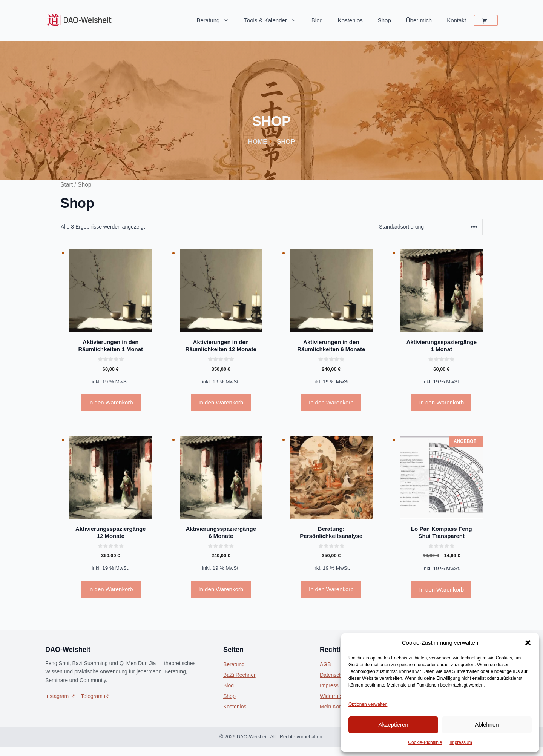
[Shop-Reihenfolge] (428, 227)
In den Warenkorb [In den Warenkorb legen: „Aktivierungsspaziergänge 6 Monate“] (221, 589)
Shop (384, 20)
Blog (317, 20)
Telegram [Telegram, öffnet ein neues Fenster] (95, 696)
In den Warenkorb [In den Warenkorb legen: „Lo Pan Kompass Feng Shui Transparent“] (441, 589)
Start (67, 185)
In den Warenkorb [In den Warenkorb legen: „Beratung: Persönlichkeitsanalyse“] (331, 589)
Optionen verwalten (368, 704)
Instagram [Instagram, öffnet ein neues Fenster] (60, 696)
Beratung (217, 20)
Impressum (461, 742)
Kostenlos (350, 20)
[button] (528, 643)
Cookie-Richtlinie (425, 742)
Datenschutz (334, 675)
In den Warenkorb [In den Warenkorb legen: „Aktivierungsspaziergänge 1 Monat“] (441, 402)
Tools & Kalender (274, 20)
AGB (325, 664)
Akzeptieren (393, 724)
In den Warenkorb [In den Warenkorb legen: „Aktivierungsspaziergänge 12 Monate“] (111, 589)
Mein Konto (333, 707)
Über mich (419, 20)
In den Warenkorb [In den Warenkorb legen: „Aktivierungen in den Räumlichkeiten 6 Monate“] (331, 402)
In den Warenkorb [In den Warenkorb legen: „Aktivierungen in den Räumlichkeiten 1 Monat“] (111, 402)
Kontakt (456, 20)
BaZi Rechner (239, 675)
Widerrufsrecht (337, 696)
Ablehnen (487, 724)
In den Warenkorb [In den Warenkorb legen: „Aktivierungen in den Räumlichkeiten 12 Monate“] (221, 402)
